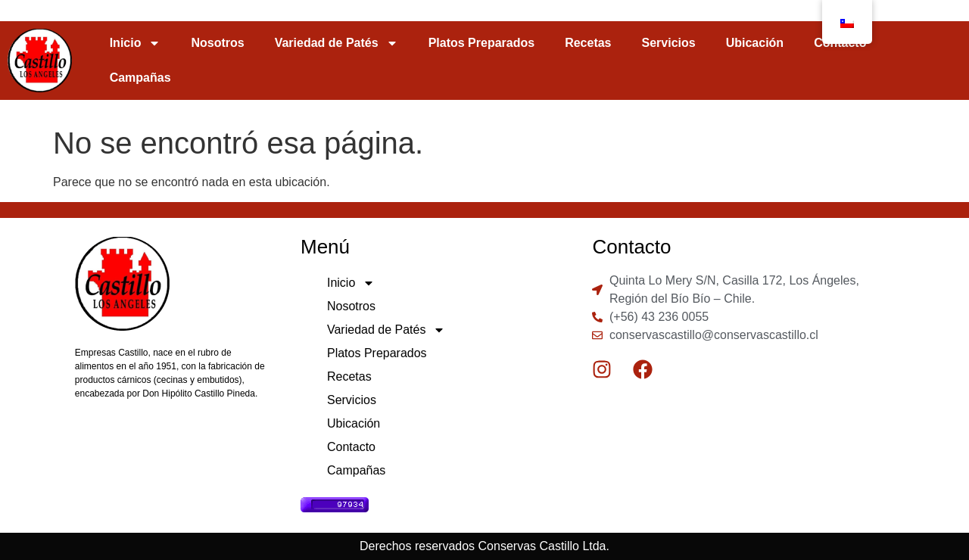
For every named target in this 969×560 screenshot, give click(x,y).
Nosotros (217, 43)
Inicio (136, 43)
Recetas (588, 43)
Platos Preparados (482, 43)
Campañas (140, 78)
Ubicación (755, 43)
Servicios (669, 43)
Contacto (351, 447)
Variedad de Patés (337, 43)
